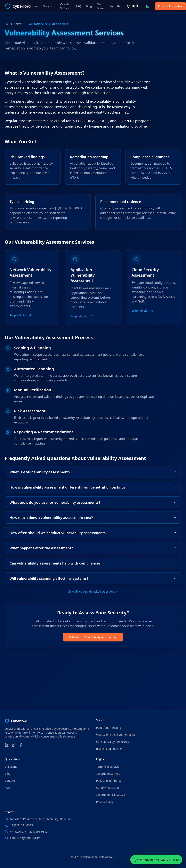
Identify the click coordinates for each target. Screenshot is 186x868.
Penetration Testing (109, 728)
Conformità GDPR (108, 788)
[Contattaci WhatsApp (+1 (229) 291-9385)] (148, 6)
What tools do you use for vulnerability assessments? (93, 502)
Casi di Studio (65, 6)
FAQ (79, 6)
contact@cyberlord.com (25, 838)
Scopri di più (21, 315)
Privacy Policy (105, 802)
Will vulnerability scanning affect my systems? (93, 578)
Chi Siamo (101, 6)
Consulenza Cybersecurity (113, 742)
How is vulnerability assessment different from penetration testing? (93, 487)
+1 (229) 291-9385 (21, 825)
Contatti (115, 6)
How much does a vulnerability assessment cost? (93, 518)
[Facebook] (21, 745)
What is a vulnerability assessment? (93, 472)
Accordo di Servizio (108, 774)
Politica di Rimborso (109, 781)
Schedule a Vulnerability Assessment (93, 637)
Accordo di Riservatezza (111, 795)
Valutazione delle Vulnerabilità (116, 735)
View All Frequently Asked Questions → (93, 591)
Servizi (49, 6)
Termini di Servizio (108, 767)
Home (35, 6)
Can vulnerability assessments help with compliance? (93, 563)
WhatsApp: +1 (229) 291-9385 (29, 831)
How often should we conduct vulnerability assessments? (93, 533)
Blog (89, 6)
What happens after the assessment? (93, 548)
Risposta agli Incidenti (110, 749)
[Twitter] (14, 745)
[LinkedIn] (7, 745)
